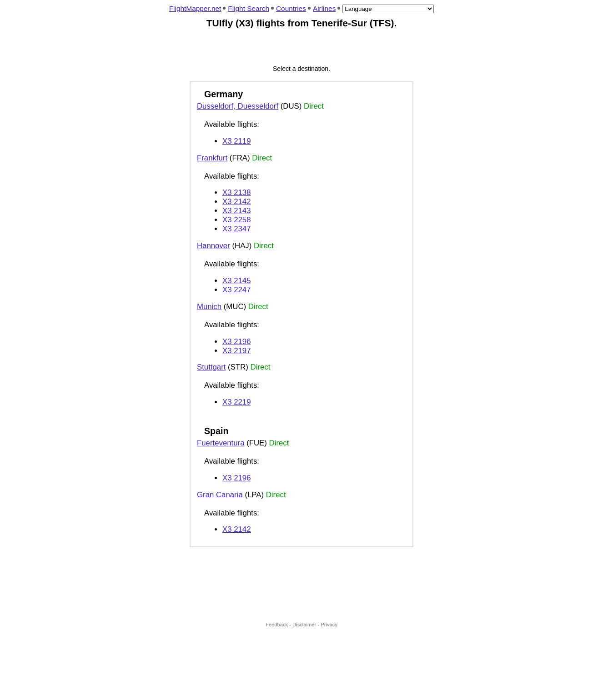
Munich (209, 307)
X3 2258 (237, 220)
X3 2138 (237, 192)
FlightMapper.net (195, 8)
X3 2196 (237, 342)
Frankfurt (212, 158)
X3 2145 (237, 281)
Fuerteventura (221, 443)
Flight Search (249, 8)
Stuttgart (211, 367)
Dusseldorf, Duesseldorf (238, 106)
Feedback (277, 625)
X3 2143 (237, 211)
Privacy (329, 625)
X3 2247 (237, 290)
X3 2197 (237, 351)
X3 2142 (237, 202)
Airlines (324, 8)
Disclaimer (304, 625)
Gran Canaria (220, 495)
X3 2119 (237, 141)
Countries (291, 8)
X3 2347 (237, 229)
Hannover (214, 246)
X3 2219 (237, 402)
